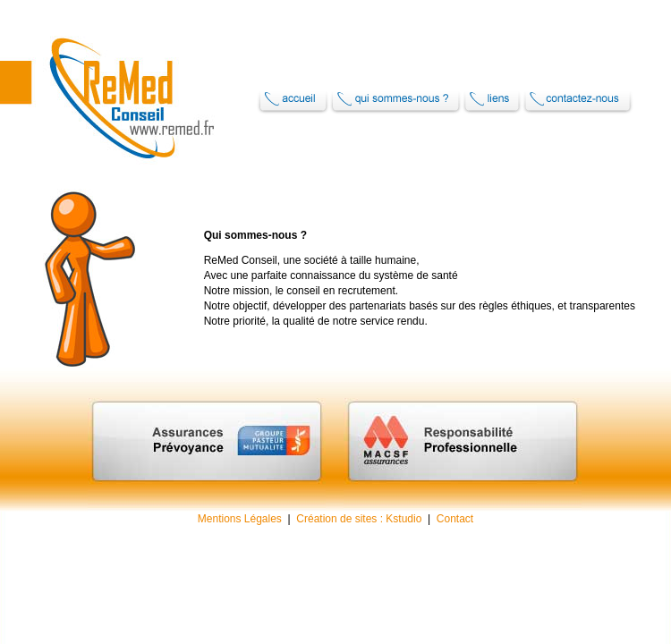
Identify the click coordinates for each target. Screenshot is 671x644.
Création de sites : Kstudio (359, 519)
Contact (455, 519)
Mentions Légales (240, 519)
